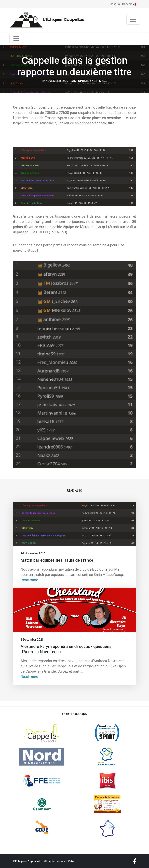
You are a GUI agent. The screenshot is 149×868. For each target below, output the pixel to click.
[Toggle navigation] (133, 20)
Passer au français (122, 4)
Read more (30, 580)
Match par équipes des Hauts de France (57, 560)
